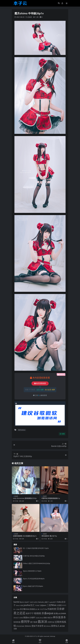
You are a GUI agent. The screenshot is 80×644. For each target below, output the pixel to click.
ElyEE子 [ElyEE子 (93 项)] (27, 602)
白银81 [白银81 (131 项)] (32, 617)
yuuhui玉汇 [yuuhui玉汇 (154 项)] (29, 605)
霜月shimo (22, 430)
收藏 (62, 434)
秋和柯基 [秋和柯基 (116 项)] (17, 622)
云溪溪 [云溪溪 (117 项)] (59, 605)
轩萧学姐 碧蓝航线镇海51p (51, 498)
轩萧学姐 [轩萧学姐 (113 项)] (51, 622)
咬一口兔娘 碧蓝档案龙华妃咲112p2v (36, 548)
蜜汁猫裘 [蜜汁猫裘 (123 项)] (34, 622)
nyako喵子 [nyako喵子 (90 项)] (53, 602)
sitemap (53, 636)
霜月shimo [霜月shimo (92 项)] (47, 626)
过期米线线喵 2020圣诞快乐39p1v (25, 536)
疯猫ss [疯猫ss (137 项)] (26, 617)
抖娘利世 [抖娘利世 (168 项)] (52, 609)
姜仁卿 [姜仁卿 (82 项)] (37, 609)
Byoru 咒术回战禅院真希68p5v (34, 579)
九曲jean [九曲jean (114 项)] (43, 605)
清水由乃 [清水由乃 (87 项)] (16, 618)
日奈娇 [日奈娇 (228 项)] (61, 609)
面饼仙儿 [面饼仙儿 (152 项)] (55, 626)
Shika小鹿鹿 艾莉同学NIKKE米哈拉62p (37, 563)
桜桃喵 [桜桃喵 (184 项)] (38, 613)
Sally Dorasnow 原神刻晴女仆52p (25, 498)
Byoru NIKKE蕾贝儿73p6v (32, 571)
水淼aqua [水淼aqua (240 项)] (47, 613)
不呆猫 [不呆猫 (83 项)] (37, 605)
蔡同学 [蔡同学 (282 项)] (25, 622)
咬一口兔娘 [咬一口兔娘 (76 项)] (17, 609)
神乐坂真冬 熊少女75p (49, 536)
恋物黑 (30, 17)
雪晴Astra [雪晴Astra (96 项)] (28, 626)
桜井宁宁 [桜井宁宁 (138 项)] (30, 613)
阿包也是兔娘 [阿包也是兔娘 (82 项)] (20, 626)
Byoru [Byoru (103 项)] (22, 602)
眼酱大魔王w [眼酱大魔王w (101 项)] (48, 618)
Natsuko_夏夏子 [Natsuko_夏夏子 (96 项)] (43, 602)
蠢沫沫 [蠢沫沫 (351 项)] (42, 621)
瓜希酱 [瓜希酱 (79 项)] (21, 618)
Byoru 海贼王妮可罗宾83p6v (33, 586)
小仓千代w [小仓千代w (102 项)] (43, 609)
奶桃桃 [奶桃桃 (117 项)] (32, 609)
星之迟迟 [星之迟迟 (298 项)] (19, 613)
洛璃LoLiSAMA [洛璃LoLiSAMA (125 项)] (60, 613)
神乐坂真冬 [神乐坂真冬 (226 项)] (59, 617)
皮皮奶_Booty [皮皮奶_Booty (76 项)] (40, 618)
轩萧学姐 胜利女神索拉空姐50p (34, 556)
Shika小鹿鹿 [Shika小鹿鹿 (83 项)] (20, 605)
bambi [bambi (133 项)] (16, 602)
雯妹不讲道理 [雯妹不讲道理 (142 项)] (37, 626)
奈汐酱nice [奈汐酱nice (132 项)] (25, 609)
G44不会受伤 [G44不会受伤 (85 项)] (34, 602)
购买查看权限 (40, 383)
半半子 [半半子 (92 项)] (64, 605)
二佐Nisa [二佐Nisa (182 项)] (51, 605)
